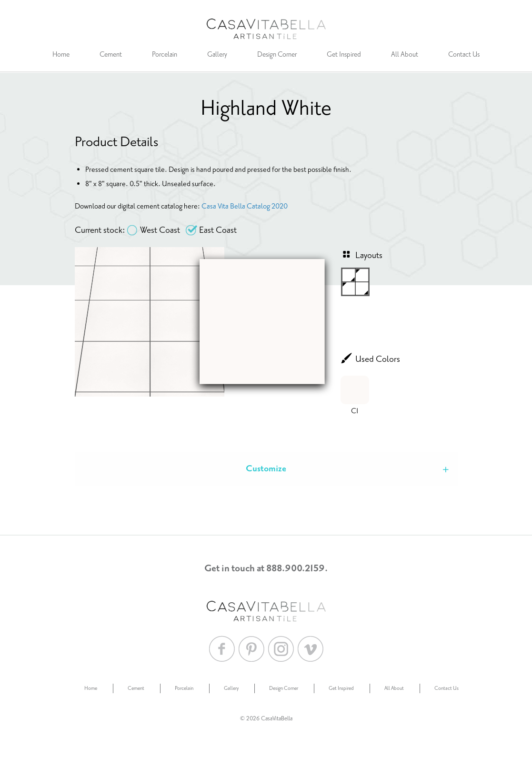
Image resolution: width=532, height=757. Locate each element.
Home (61, 55)
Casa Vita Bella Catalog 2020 (245, 206)
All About (405, 55)
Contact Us (464, 55)
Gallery (217, 55)
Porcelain (165, 55)
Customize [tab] (266, 469)
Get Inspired (344, 55)
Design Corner (277, 55)
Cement (111, 55)
